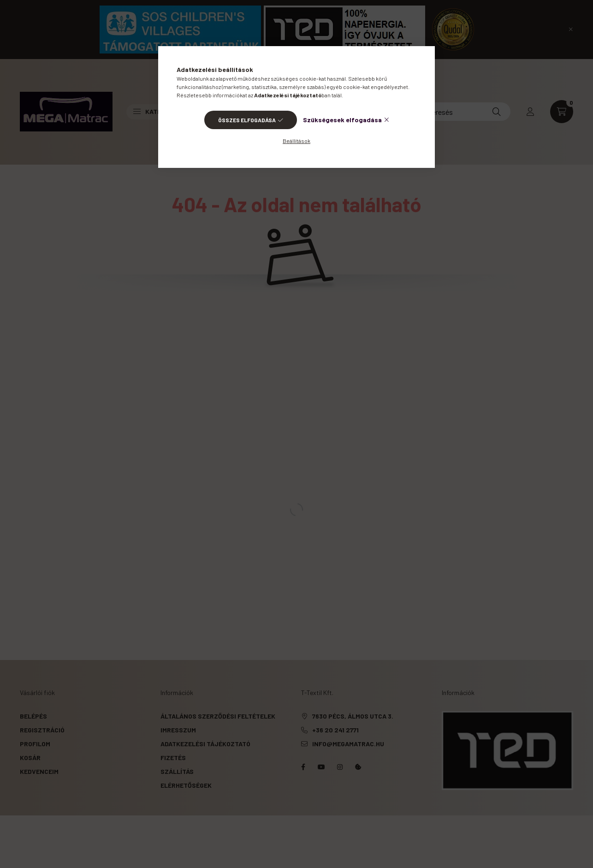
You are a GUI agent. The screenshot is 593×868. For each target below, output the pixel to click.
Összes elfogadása (247, 120)
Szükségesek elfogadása (342, 120)
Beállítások (296, 141)
